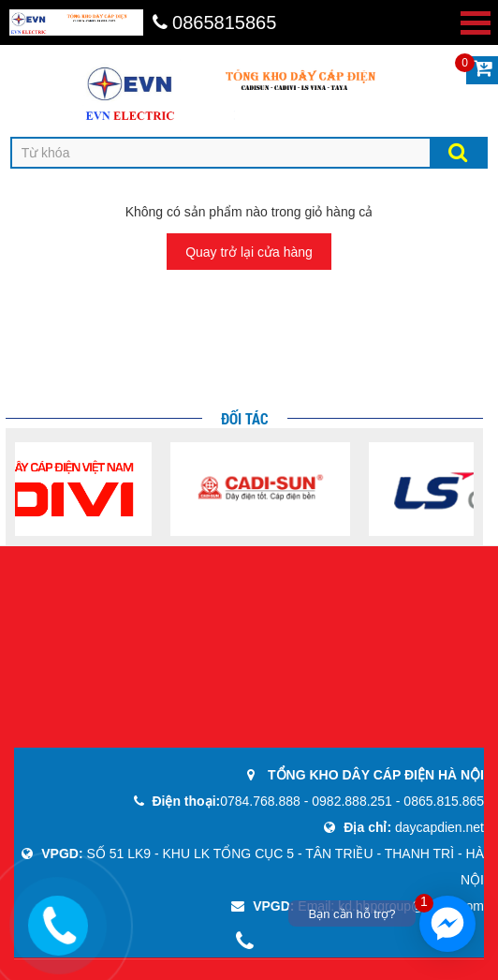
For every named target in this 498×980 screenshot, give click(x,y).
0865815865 (215, 22)
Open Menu (476, 23)
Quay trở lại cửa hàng (249, 252)
